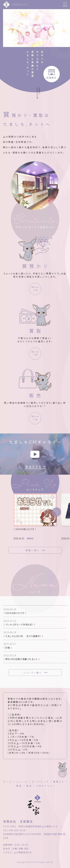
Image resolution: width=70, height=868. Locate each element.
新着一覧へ (33, 551)
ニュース (22, 782)
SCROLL (39, 91)
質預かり (59, 782)
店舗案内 (51, 78)
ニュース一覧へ (33, 674)
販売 (29, 786)
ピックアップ (40, 782)
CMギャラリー (46, 786)
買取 (19, 786)
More (35, 288)
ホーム (8, 782)
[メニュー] (65, 5)
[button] (57, 513)
